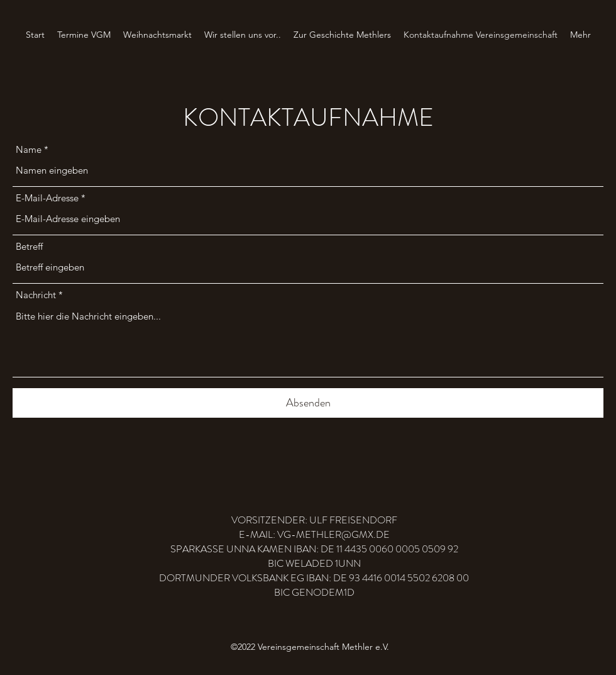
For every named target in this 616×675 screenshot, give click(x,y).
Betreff (29, 246)
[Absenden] (308, 403)
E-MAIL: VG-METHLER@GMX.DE (314, 534)
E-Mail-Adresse (47, 198)
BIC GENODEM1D (314, 592)
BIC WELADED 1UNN (314, 563)
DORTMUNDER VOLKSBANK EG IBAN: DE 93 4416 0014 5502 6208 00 (314, 578)
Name (29, 149)
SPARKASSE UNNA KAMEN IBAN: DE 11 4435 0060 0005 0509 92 (314, 549)
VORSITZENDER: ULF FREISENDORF (314, 520)
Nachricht (36, 295)
